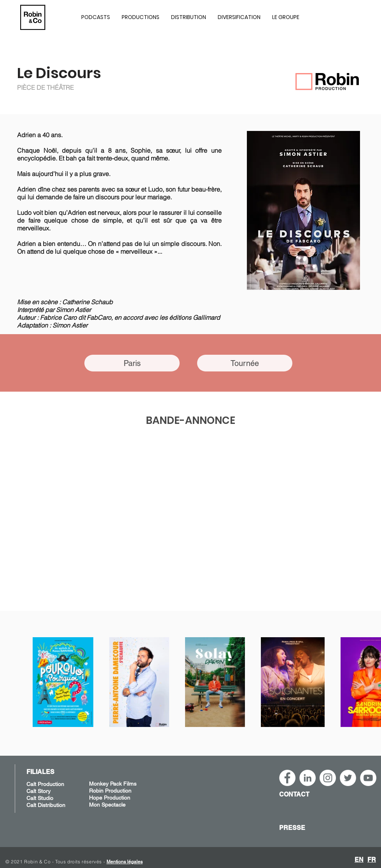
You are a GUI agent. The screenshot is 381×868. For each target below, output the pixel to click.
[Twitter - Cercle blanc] (348, 778)
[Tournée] (245, 363)
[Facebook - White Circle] (287, 778)
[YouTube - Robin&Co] (368, 778)
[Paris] (132, 363)
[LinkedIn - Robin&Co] (308, 778)
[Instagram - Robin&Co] (328, 778)
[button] (141, 17)
